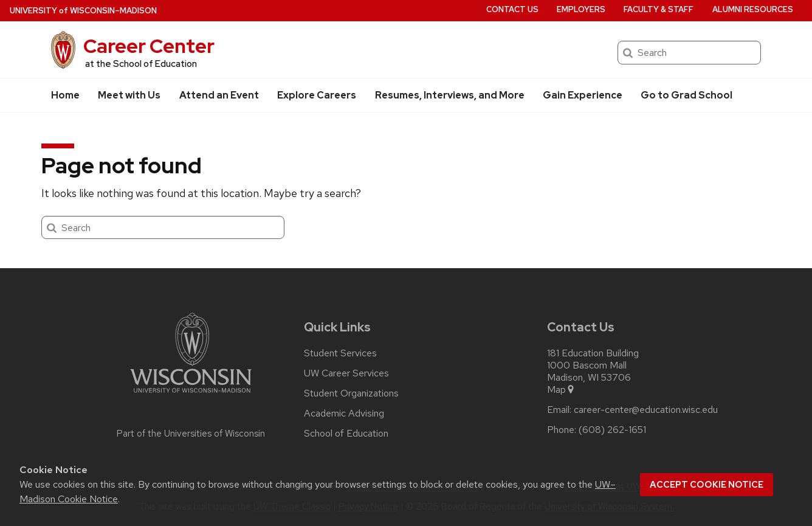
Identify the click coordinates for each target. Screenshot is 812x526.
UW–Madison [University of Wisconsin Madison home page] (83, 11)
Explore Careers (317, 95)
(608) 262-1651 (612, 430)
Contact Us (512, 9)
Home (65, 95)
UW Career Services (346, 373)
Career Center (149, 46)
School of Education (346, 434)
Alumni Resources (753, 9)
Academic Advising (344, 414)
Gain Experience (583, 95)
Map (561, 390)
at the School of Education (141, 64)
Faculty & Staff (659, 9)
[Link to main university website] (191, 395)
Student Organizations (351, 393)
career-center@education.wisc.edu (646, 410)
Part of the (191, 434)
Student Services (340, 353)
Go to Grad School (686, 95)
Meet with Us (129, 95)
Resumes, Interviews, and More (450, 95)
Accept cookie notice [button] (707, 485)
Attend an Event (219, 95)
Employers (581, 9)
